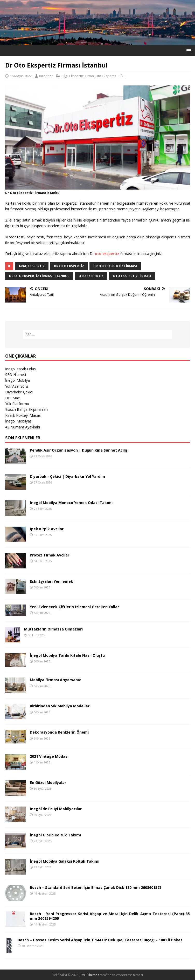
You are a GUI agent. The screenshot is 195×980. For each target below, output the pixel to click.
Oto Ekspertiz (106, 76)
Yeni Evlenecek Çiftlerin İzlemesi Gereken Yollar (74, 607)
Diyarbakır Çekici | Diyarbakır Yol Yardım (67, 476)
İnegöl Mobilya (18, 380)
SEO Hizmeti (16, 375)
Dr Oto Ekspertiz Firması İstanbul (39, 276)
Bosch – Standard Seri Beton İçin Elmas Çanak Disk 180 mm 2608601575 (96, 887)
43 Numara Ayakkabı (23, 427)
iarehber (46, 76)
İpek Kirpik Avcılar (47, 529)
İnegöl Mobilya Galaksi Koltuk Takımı (65, 861)
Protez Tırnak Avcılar (50, 555)
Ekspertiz (76, 76)
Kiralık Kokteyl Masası (23, 415)
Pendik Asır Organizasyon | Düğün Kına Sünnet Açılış (79, 450)
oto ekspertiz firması (132, 276)
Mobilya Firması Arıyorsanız (55, 680)
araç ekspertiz (32, 266)
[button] (188, 50)
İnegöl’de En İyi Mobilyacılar (56, 809)
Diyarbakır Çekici (19, 392)
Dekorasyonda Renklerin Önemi (59, 732)
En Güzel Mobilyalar (48, 783)
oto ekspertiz (107, 254)
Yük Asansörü (17, 386)
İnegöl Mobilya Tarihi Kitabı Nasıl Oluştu (67, 655)
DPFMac (12, 398)
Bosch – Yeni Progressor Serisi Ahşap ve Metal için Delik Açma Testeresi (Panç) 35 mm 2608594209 (110, 916)
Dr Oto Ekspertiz (69, 266)
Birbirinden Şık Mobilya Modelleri (60, 706)
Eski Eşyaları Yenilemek (51, 581)
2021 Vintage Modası (49, 756)
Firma (90, 76)
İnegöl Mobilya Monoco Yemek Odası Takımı (71, 503)
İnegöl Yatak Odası (21, 369)
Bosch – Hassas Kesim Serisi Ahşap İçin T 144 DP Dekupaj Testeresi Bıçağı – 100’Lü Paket (100, 940)
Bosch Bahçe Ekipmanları (26, 409)
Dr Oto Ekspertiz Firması (115, 266)
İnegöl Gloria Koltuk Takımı (55, 835)
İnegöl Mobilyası (19, 421)
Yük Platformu (17, 404)
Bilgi (65, 76)
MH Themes (90, 975)
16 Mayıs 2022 (21, 76)
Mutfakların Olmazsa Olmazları (53, 629)
